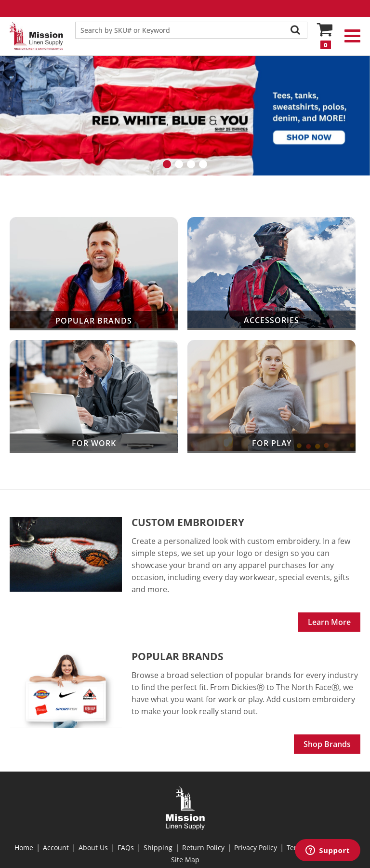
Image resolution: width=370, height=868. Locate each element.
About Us (93, 848)
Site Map (185, 860)
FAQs (126, 848)
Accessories (271, 274)
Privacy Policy (256, 848)
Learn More (329, 622)
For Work (94, 397)
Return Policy (203, 848)
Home (24, 848)
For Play (271, 397)
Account (56, 848)
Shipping (158, 848)
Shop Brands (327, 744)
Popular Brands (94, 274)
